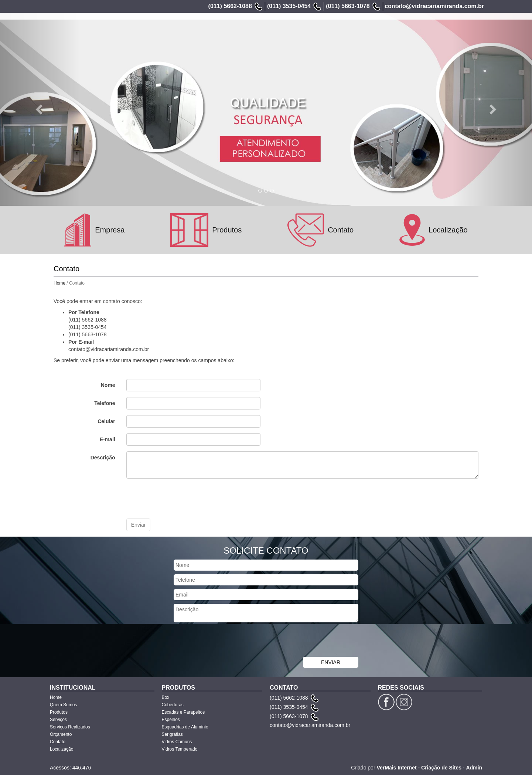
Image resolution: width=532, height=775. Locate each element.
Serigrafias (172, 734)
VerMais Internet (396, 768)
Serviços (308, 31)
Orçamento (400, 31)
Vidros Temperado (180, 749)
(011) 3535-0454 (289, 6)
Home (207, 31)
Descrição (103, 458)
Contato (432, 31)
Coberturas (173, 705)
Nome (108, 385)
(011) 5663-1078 (348, 6)
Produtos (277, 31)
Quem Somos (240, 31)
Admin (474, 768)
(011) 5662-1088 (230, 6)
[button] (40, 109)
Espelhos (171, 720)
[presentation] (183, 499)
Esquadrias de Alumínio (185, 727)
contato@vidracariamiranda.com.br (434, 6)
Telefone (105, 403)
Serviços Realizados (353, 31)
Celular (106, 421)
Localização (466, 31)
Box (166, 697)
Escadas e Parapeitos (183, 712)
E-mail (108, 439)
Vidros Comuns (177, 742)
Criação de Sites (441, 768)
